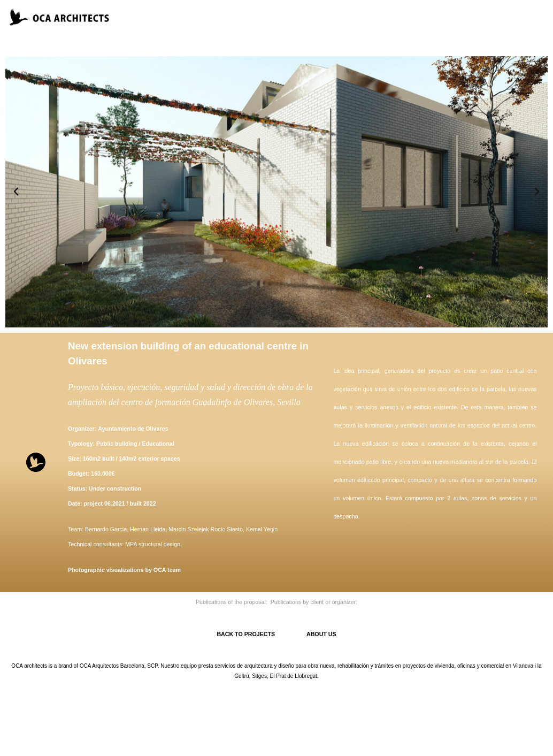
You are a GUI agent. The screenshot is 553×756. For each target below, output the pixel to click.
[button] (16, 192)
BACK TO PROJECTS (262, 634)
